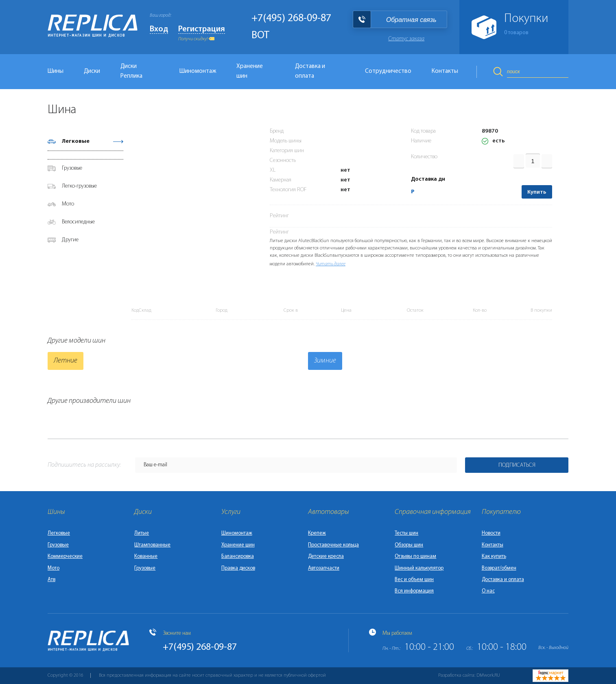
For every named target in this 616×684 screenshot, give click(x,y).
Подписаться (517, 465)
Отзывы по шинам (415, 556)
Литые (142, 533)
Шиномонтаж (198, 71)
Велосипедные (78, 222)
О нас (488, 591)
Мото (68, 204)
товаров (516, 33)
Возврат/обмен (499, 568)
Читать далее (331, 264)
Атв (51, 580)
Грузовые (72, 168)
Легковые (76, 141)
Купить (537, 192)
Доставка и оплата (310, 71)
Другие (70, 240)
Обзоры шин (409, 545)
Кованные (146, 556)
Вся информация (414, 591)
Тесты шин (406, 533)
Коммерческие (65, 556)
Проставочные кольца (333, 545)
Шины (56, 71)
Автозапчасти (324, 568)
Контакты (445, 71)
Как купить (494, 556)
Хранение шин (250, 71)
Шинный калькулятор (419, 568)
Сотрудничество (388, 71)
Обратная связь (411, 20)
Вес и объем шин (414, 580)
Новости (491, 533)
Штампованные (152, 545)
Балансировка (238, 556)
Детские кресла (326, 556)
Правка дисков (238, 568)
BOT (260, 36)
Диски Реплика (131, 71)
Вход (159, 29)
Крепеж (317, 533)
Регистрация (202, 29)
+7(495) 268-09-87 (291, 19)
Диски (92, 71)
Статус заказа (406, 39)
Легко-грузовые (79, 186)
